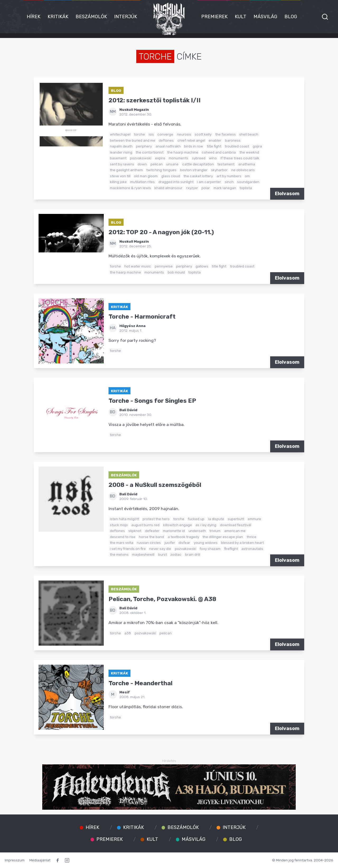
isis (151, 134)
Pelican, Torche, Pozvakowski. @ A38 (162, 599)
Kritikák (58, 17)
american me (235, 531)
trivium (215, 531)
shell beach (249, 134)
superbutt (236, 519)
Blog (291, 17)
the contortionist (150, 152)
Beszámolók (91, 17)
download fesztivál (236, 525)
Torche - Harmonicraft (142, 317)
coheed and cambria (219, 152)
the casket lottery (198, 176)
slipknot (135, 531)
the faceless (226, 134)
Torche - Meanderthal (140, 683)
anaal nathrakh (168, 146)
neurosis (184, 134)
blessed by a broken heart (242, 543)
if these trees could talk (240, 158)
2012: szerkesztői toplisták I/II (155, 100)
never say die (160, 549)
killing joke (118, 182)
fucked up (196, 519)
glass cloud (171, 176)
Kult (241, 17)
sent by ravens (122, 164)
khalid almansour (168, 188)
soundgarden (248, 182)
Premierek (214, 17)
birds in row (194, 146)
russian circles (149, 543)
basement (118, 158)
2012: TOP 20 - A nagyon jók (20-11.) (161, 232)
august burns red (145, 525)
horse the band (151, 537)
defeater (152, 531)
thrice (252, 537)
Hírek (34, 17)
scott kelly (203, 134)
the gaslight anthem (126, 170)
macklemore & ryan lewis (130, 188)
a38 (128, 633)
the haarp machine (183, 152)
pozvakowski (141, 158)
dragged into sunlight (176, 182)
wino (213, 158)
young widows (206, 543)
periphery (144, 146)
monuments (179, 158)
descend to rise (123, 537)
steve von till (120, 176)
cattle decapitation (198, 164)
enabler (215, 140)
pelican (157, 164)
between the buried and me (133, 140)
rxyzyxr (192, 188)
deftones (166, 140)
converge (165, 134)
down (142, 164)
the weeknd (249, 152)
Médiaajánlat (40, 860)
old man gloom (146, 176)
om (247, 176)
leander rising (121, 152)
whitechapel (120, 134)
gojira (257, 146)
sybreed (199, 158)
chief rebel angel (191, 140)
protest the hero (156, 519)
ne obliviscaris (243, 170)
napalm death (121, 146)
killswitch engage (178, 525)
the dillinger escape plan (223, 537)
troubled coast (237, 146)
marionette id (174, 531)
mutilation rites (142, 182)
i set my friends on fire (128, 549)
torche (139, 134)
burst (163, 554)
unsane (172, 164)
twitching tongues (161, 170)
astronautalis (252, 549)
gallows (202, 266)
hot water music (138, 266)
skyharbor (219, 170)
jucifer (170, 543)
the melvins (119, 554)
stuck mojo (119, 525)
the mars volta (122, 543)
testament (226, 164)
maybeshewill (143, 554)
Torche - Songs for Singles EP (152, 401)
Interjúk (126, 17)
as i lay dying (206, 525)
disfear (184, 543)
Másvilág (265, 17)
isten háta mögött (125, 519)
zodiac (176, 554)
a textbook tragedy (183, 537)
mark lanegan (225, 188)
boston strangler (194, 170)
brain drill (193, 554)
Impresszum (15, 860)
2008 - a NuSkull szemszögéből (155, 485)
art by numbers (229, 176)
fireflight (231, 549)
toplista (246, 188)
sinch (229, 182)
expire (160, 158)
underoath (197, 531)
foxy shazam (210, 549)
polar (206, 188)
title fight (214, 146)
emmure (254, 519)
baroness (233, 140)
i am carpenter (209, 182)
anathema (247, 164)
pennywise (164, 266)
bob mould (176, 272)
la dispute (216, 519)
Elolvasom (287, 194)
